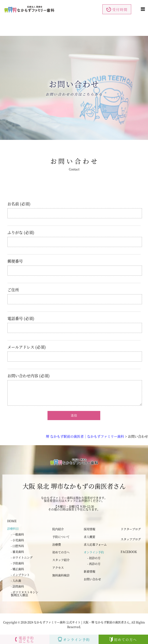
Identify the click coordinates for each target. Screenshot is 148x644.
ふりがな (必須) (75, 234)
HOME (12, 521)
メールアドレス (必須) (75, 349)
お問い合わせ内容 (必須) (75, 378)
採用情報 (89, 529)
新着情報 (89, 571)
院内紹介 (58, 529)
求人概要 (89, 537)
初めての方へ (61, 552)
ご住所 (75, 292)
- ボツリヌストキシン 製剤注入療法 (25, 594)
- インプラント (20, 575)
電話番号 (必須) (75, 320)
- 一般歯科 (17, 534)
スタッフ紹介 (61, 560)
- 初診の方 (94, 558)
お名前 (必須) (75, 206)
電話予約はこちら (25, 639)
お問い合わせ (92, 579)
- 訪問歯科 (17, 586)
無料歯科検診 (61, 575)
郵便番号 (75, 263)
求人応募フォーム (95, 544)
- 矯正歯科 (17, 569)
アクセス (58, 568)
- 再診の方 (94, 564)
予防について (61, 537)
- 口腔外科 (17, 546)
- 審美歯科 (17, 552)
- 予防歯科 (17, 563)
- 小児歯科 (17, 540)
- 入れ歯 (16, 581)
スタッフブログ (131, 539)
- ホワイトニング (22, 557)
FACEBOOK (129, 552)
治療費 (57, 544)
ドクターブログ (131, 529)
